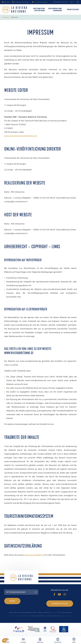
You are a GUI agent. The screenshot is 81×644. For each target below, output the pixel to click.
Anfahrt (12, 601)
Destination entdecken (39, 10)
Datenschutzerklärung (34, 555)
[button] (4, 640)
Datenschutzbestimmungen (28, 613)
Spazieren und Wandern (55, 10)
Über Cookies (13, 613)
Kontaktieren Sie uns (61, 2)
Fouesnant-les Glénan (21, 2)
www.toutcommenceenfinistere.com (21, 136)
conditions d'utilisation (53, 616)
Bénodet (6, 2)
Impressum (47, 613)
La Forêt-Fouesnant (40, 2)
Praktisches (73, 10)
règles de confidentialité (37, 616)
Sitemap (40, 613)
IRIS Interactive (67, 613)
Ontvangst (5, 17)
